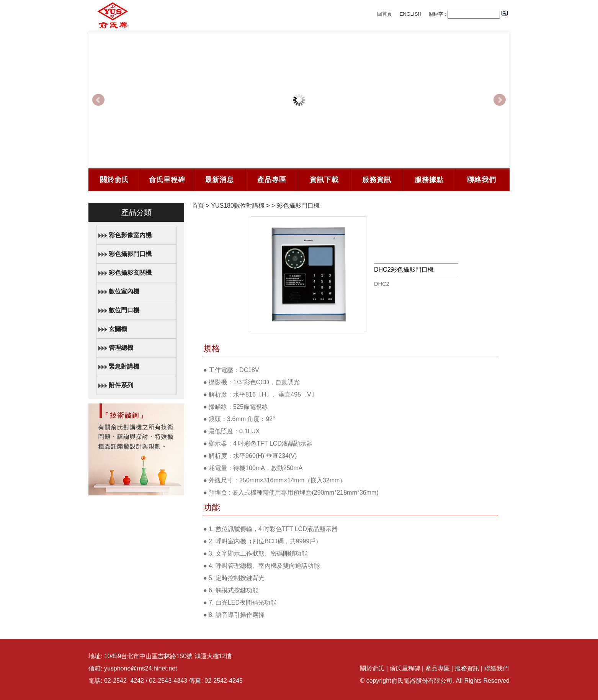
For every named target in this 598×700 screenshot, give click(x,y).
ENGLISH (411, 14)
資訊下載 (324, 180)
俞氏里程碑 (167, 180)
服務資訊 (377, 180)
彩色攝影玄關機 (130, 273)
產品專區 (272, 180)
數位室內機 (124, 291)
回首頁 (385, 14)
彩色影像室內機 (130, 235)
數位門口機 (124, 310)
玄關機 (118, 329)
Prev (98, 100)
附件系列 (121, 385)
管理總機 (121, 348)
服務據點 (429, 180)
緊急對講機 (124, 366)
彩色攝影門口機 (130, 254)
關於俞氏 (114, 180)
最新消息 (219, 180)
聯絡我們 (482, 180)
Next (500, 100)
